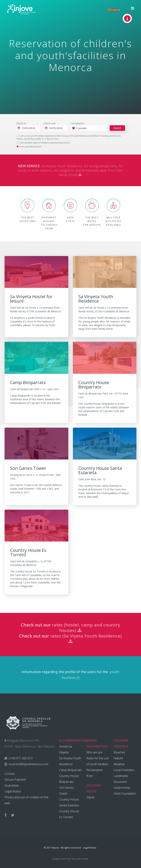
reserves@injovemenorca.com (28, 764)
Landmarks (121, 776)
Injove (90, 797)
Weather (119, 764)
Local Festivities (124, 770)
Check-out (49, 123)
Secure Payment (15, 780)
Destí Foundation (125, 794)
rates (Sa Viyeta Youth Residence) (86, 638)
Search (117, 128)
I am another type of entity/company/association (43, 143)
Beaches (119, 752)
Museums (120, 782)
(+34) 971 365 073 (20, 758)
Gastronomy (122, 788)
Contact (10, 774)
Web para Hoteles (80, 859)
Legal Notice (13, 791)
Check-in (21, 123)
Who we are (94, 752)
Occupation (77, 123)
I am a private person (29, 147)
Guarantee (12, 785)
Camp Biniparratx (70, 770)
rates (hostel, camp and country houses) (86, 628)
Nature (118, 758)
